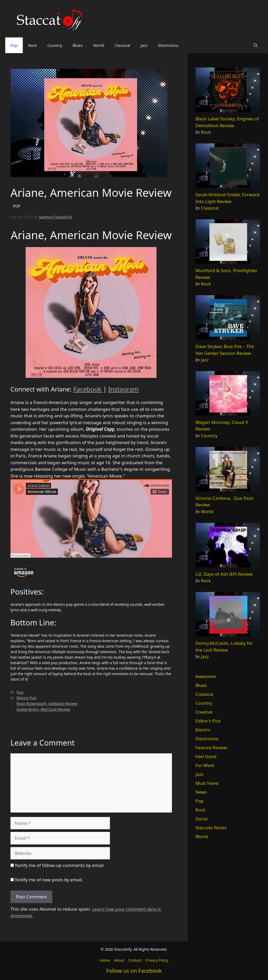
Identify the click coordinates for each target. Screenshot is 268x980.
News (201, 792)
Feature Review (211, 747)
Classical (122, 45)
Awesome (206, 676)
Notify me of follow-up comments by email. (60, 865)
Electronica (168, 45)
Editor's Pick (208, 721)
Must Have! (207, 783)
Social (202, 819)
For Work (205, 765)
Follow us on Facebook (134, 971)
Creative (204, 712)
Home (105, 960)
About (119, 960)
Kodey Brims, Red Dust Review (43, 709)
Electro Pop (27, 698)
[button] (256, 45)
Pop (14, 45)
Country (55, 45)
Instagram (123, 389)
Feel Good (206, 756)
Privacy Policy (157, 960)
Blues (78, 45)
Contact (135, 960)
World (99, 45)
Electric (203, 730)
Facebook (88, 389)
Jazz (144, 45)
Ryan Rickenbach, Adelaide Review (47, 704)
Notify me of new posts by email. (49, 880)
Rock (32, 45)
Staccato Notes (211, 828)
